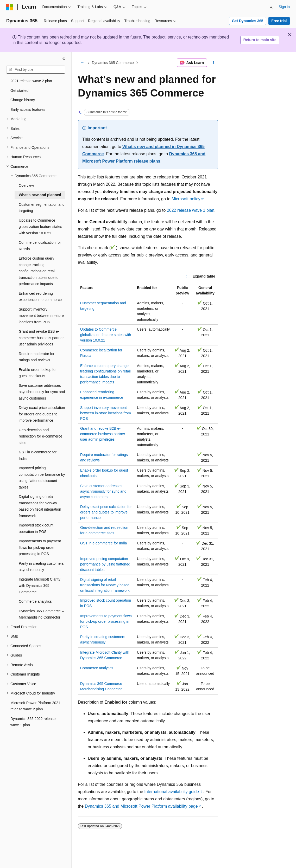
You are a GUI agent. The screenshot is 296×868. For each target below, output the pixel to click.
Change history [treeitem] (23, 100)
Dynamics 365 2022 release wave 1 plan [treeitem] (33, 722)
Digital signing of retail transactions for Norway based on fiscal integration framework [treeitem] (40, 506)
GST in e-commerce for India (103, 543)
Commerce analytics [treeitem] (35, 601)
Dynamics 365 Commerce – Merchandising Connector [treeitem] (41, 614)
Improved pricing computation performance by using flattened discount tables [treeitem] (42, 478)
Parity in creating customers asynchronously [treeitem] (41, 567)
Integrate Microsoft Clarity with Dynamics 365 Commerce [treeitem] (40, 586)
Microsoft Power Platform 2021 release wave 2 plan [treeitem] (35, 706)
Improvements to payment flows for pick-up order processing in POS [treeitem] (40, 547)
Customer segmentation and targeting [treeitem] (42, 208)
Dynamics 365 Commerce (113, 63)
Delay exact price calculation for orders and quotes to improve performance (106, 512)
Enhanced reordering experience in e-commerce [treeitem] (40, 297)
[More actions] (214, 63)
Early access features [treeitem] (28, 110)
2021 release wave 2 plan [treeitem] (31, 81)
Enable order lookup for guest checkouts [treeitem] (38, 373)
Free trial (279, 21)
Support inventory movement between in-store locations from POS (106, 413)
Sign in (284, 7)
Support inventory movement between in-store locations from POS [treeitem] (41, 316)
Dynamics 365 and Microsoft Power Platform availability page (141, 806)
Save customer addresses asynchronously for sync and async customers (103, 491)
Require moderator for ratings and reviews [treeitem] (37, 357)
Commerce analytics (97, 668)
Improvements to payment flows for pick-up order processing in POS (106, 621)
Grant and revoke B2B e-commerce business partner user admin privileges (103, 434)
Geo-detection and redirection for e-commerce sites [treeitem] (40, 436)
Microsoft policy (186, 199)
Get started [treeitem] (19, 91)
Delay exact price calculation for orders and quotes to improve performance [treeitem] (42, 414)
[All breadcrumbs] (82, 63)
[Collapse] (64, 59)
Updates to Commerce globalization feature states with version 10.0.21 (106, 335)
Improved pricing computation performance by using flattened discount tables (105, 564)
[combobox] (36, 70)
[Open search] (271, 7)
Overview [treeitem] (26, 185)
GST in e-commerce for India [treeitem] (38, 455)
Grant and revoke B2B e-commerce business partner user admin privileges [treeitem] (41, 338)
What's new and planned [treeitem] (40, 195)
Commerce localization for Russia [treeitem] (40, 246)
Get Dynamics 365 (248, 21)
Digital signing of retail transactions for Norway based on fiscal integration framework (105, 585)
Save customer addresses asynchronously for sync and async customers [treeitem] (42, 392)
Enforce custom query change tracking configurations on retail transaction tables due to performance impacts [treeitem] (39, 271)
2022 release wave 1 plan (191, 210)
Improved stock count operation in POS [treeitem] (36, 528)
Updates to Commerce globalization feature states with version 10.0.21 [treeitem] (40, 227)
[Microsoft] (10, 7)
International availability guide (172, 792)
